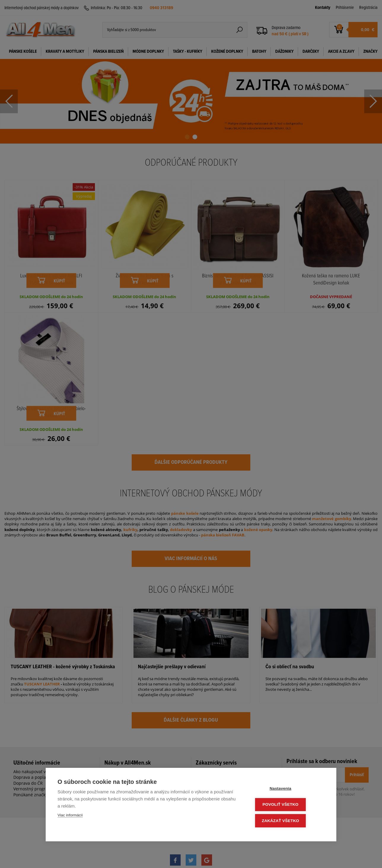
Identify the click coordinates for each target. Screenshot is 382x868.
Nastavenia (289, 790)
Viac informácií (70, 817)
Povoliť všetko (289, 805)
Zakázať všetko (289, 821)
